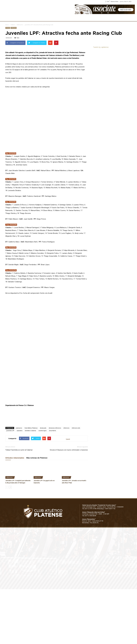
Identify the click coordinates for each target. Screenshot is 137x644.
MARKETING (57, 18)
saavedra (20, 485)
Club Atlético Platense (31, 483)
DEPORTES (45, 18)
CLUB (9, 18)
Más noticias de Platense (37, 513)
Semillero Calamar (30, 485)
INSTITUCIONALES (21, 18)
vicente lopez (43, 485)
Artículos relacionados (15, 513)
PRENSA (68, 18)
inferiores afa (76, 483)
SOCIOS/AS (78, 18)
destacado (43, 483)
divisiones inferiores (55, 483)
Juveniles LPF (10, 485)
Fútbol (13, 25)
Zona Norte (52, 485)
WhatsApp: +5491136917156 (106, 564)
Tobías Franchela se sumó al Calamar (19, 505)
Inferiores (20, 25)
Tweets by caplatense (101, 47)
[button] (133, 18)
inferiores (66, 483)
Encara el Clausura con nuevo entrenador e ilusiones (69, 505)
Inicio (7, 25)
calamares (19, 483)
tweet (68, 494)
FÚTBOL (34, 18)
